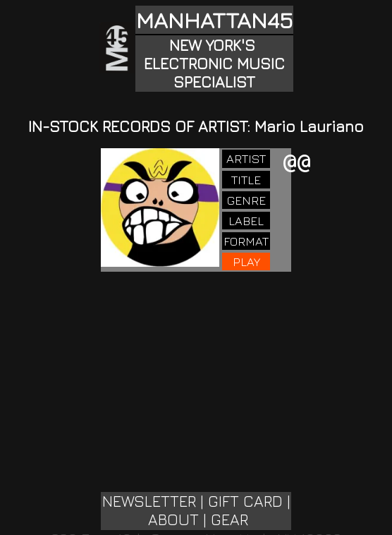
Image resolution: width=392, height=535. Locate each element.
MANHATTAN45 (214, 20)
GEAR (229, 519)
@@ (297, 163)
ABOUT (173, 519)
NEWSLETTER (149, 501)
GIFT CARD (245, 501)
